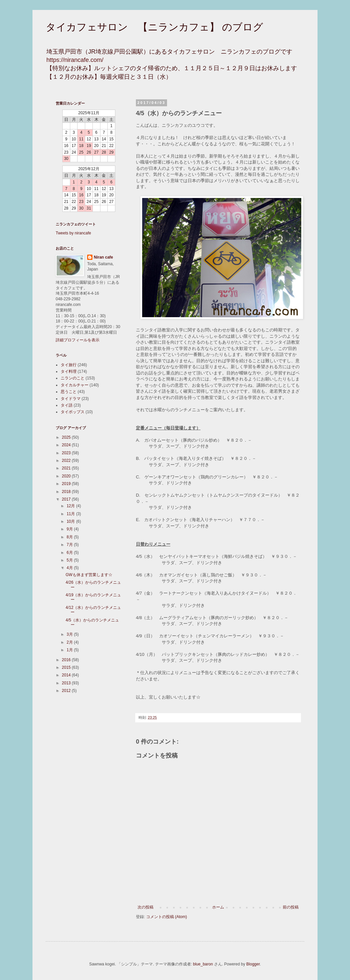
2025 (67, 437)
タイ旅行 (69, 365)
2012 (67, 691)
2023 (67, 453)
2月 (70, 642)
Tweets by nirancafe (73, 233)
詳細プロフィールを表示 (78, 340)
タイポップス (73, 412)
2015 (67, 667)
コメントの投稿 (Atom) (167, 917)
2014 (67, 675)
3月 (70, 634)
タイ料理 (69, 371)
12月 (71, 506)
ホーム (218, 907)
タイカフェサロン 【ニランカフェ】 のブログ (154, 27)
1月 (70, 650)
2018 (67, 492)
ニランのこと (73, 378)
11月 (71, 514)
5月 (70, 560)
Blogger (253, 964)
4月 (70, 568)
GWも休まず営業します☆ (89, 575)
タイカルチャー (75, 385)
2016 (67, 660)
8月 (70, 537)
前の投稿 (291, 907)
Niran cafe (103, 257)
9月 (70, 529)
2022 (67, 461)
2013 (67, 683)
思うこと (69, 392)
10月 (71, 521)
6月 (70, 553)
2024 (67, 445)
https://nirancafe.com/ (75, 60)
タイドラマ (71, 399)
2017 (67, 499)
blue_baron (203, 964)
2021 (67, 468)
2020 (67, 476)
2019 (67, 484)
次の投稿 (146, 907)
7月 (70, 545)
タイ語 (67, 405)
